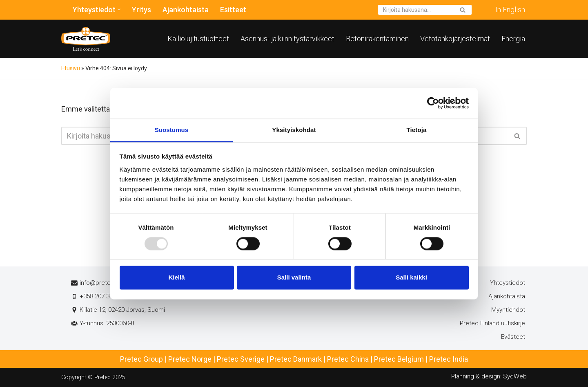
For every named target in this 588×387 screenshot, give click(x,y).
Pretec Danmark (296, 359)
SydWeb (515, 376)
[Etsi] (416, 10)
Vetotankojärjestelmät (455, 39)
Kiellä (176, 278)
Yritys (141, 10)
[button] (119, 10)
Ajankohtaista (186, 10)
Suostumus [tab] (172, 130)
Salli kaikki (411, 278)
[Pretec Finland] (86, 39)
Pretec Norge (190, 359)
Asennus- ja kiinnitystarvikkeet (287, 39)
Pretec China (348, 359)
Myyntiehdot (508, 310)
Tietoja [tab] (417, 130)
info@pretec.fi (99, 283)
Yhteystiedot (508, 283)
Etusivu (71, 68)
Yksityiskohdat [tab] (294, 130)
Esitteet (233, 10)
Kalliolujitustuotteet (198, 39)
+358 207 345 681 (104, 296)
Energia (513, 39)
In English (510, 10)
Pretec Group (141, 359)
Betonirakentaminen (377, 39)
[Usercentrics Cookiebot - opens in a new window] (433, 103)
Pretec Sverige (241, 359)
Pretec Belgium (399, 359)
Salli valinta (294, 278)
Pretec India (449, 359)
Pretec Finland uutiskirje (492, 323)
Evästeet (513, 337)
